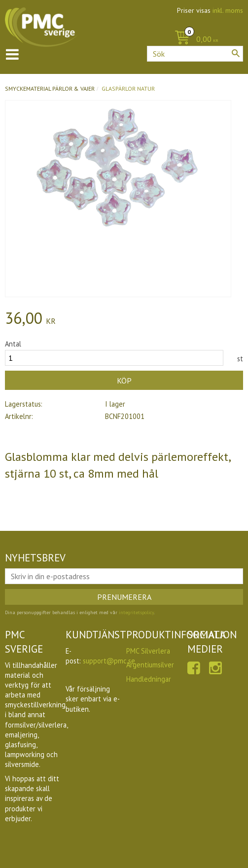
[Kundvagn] (194, 40)
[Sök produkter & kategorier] (195, 54)
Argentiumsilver (150, 665)
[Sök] (236, 53)
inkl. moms (228, 10)
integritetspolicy (136, 612)
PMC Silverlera (148, 651)
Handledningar (149, 679)
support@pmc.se (109, 661)
